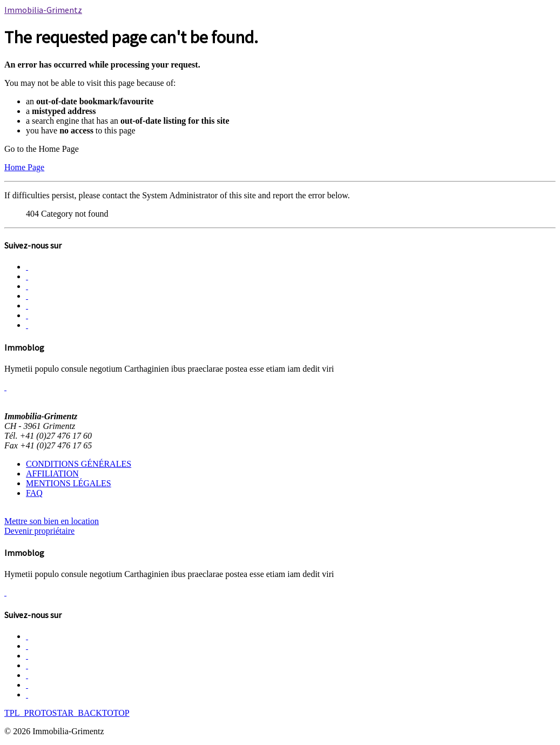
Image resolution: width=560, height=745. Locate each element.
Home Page (24, 167)
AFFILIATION (52, 474)
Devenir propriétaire (39, 531)
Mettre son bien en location (52, 521)
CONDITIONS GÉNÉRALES (79, 464)
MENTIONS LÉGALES (69, 483)
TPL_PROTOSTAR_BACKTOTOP (67, 713)
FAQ (34, 493)
